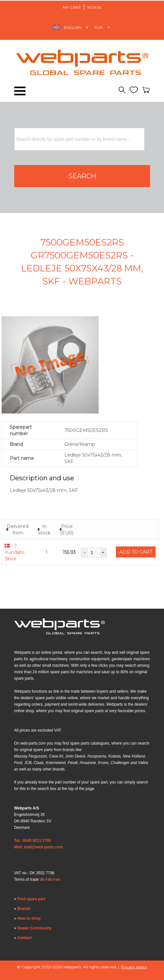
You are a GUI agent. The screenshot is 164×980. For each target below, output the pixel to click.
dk (42, 879)
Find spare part (32, 899)
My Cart (72, 7)
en (58, 879)
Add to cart (136, 552)
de (50, 879)
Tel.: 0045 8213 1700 (33, 841)
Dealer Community (35, 928)
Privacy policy (134, 967)
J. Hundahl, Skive (15, 552)
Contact (25, 938)
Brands (24, 909)
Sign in (94, 7)
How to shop (29, 918)
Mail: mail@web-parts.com (39, 847)
